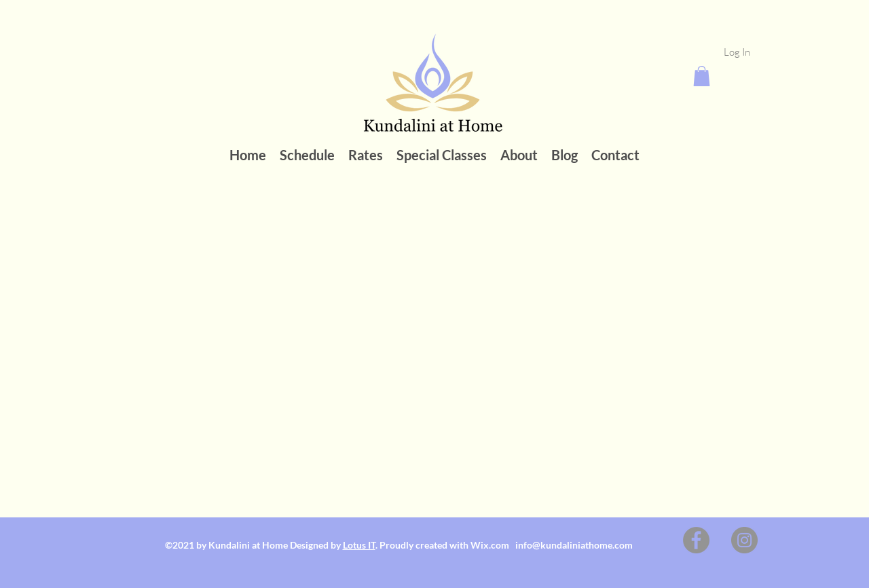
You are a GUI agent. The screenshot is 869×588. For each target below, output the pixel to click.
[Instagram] (744, 540)
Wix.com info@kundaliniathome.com (553, 545)
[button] (702, 76)
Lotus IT (359, 545)
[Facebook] (696, 540)
